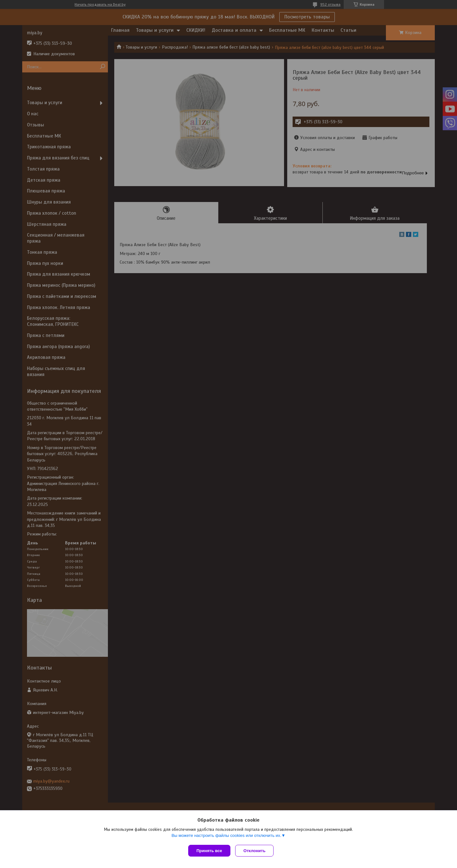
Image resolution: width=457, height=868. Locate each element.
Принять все (209, 851)
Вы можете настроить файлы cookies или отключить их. (226, 837)
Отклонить (256, 851)
